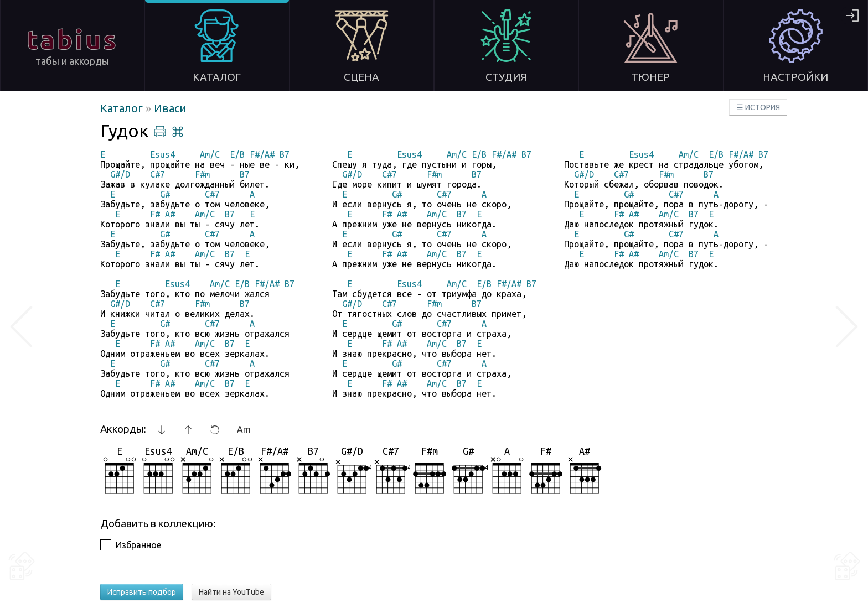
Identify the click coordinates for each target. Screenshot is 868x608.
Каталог (123, 108)
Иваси (170, 108)
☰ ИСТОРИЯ (758, 107)
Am (244, 429)
